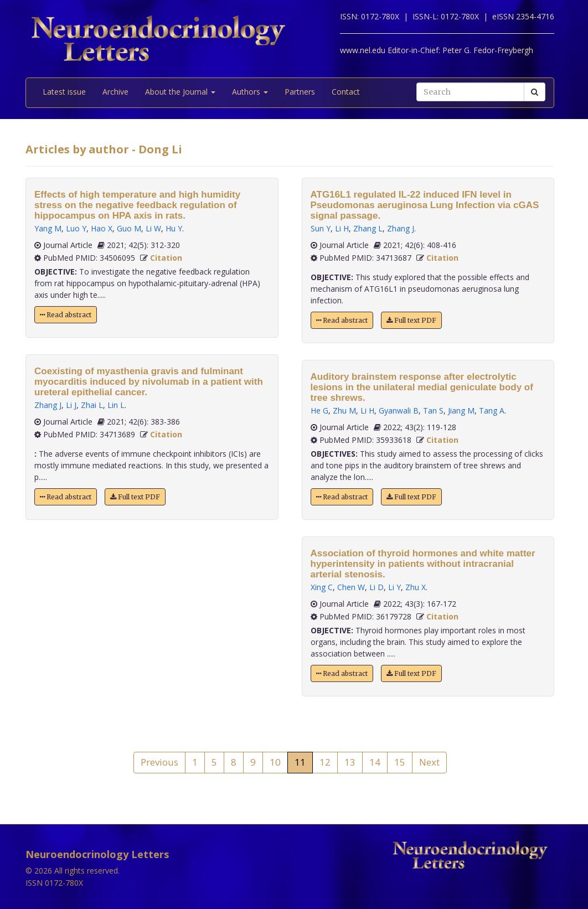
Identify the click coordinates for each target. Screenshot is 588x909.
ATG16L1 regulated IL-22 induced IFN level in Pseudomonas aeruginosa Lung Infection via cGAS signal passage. (425, 205)
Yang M (48, 228)
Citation (166, 258)
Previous (159, 762)
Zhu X (416, 587)
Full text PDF (135, 497)
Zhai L (92, 405)
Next (429, 762)
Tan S (433, 410)
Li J (71, 405)
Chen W (351, 587)
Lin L (116, 405)
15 (400, 762)
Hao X (102, 228)
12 (325, 762)
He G (319, 410)
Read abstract (66, 315)
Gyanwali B (399, 410)
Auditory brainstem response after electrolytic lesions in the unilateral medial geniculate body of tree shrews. (422, 387)
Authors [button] (250, 92)
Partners (300, 92)
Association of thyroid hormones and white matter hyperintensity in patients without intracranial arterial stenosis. (423, 564)
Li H (342, 228)
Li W (153, 228)
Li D (376, 587)
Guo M (129, 228)
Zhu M (344, 410)
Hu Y (174, 228)
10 (275, 762)
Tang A (492, 410)
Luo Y (76, 228)
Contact (346, 92)
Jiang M (461, 410)
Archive (115, 92)
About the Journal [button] (180, 92)
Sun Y (321, 228)
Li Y (394, 587)
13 (350, 762)
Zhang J (48, 405)
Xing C (322, 587)
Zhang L (368, 228)
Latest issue (64, 92)
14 (375, 762)
